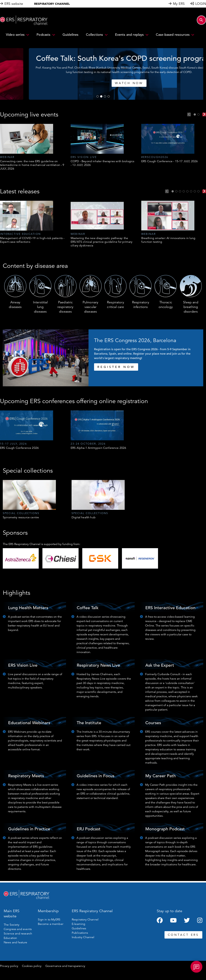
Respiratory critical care (116, 305)
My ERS (179, 4)
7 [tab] (195, 191)
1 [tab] (98, 96)
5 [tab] (187, 191)
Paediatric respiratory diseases (65, 307)
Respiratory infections (141, 305)
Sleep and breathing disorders (191, 307)
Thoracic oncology (166, 305)
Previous (189, 114)
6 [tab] (191, 191)
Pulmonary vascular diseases (90, 307)
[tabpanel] (103, 74)
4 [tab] (109, 96)
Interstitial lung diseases (40, 307)
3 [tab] (105, 96)
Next (204, 114)
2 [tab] (101, 96)
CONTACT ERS (183, 935)
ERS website (14, 4)
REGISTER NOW (116, 367)
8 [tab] (198, 191)
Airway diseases (15, 305)
